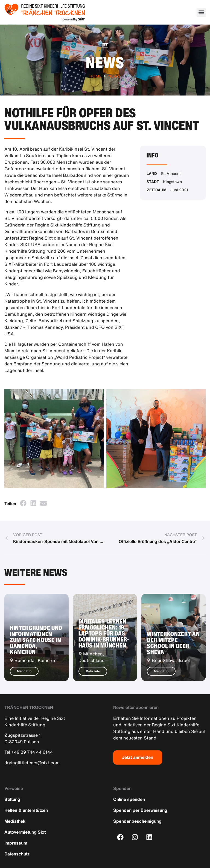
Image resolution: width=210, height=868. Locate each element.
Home (96, 76)
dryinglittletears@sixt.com (32, 763)
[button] (201, 12)
